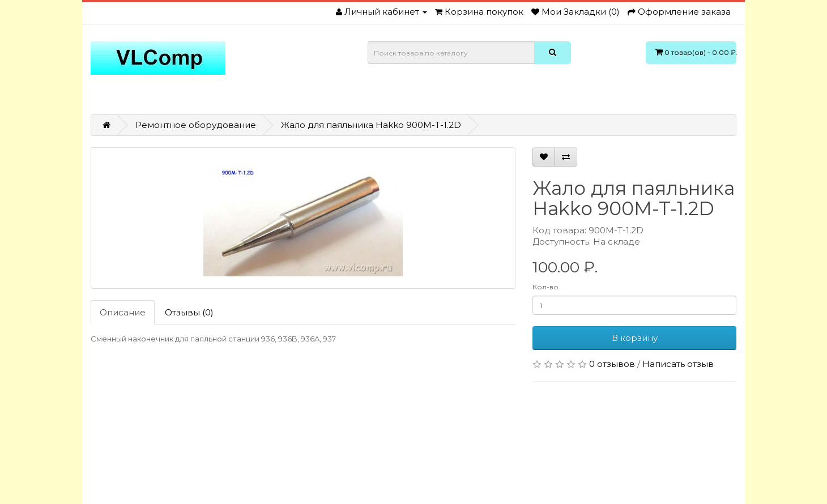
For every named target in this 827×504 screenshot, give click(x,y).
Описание (123, 312)
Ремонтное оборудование (196, 125)
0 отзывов (612, 364)
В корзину (635, 338)
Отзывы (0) (189, 312)
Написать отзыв (678, 364)
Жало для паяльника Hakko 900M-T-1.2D (371, 125)
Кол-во (545, 287)
